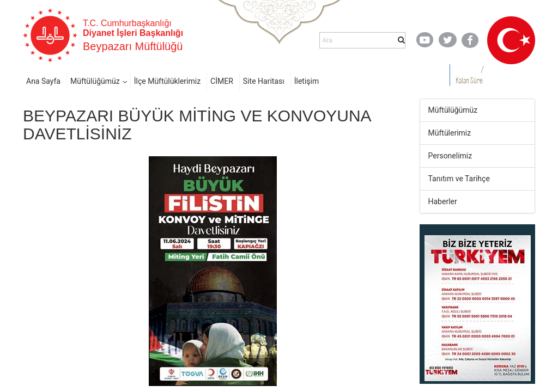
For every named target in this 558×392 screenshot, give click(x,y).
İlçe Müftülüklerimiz (167, 81)
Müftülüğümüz (95, 81)
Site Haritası (264, 81)
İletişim (307, 81)
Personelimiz (450, 156)
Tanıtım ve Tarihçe (459, 179)
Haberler (443, 201)
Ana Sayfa (43, 81)
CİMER (222, 81)
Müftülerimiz (450, 133)
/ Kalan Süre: (469, 75)
